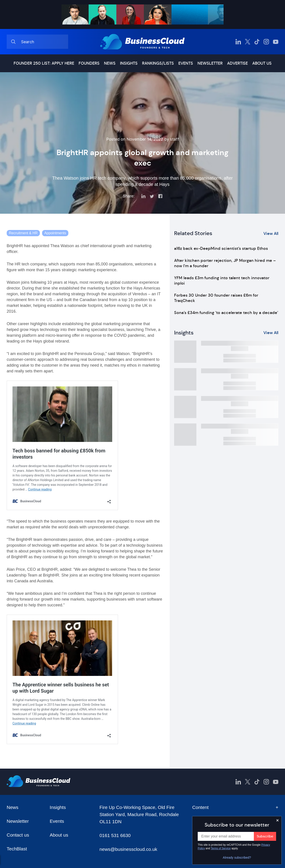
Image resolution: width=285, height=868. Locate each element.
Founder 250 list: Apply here (44, 63)
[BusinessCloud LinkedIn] (238, 42)
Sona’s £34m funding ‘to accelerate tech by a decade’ (226, 313)
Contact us (18, 835)
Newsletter (210, 63)
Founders (89, 63)
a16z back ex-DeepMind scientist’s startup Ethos (221, 248)
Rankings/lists (158, 63)
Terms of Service (221, 848)
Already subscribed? (237, 858)
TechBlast (17, 849)
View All (271, 234)
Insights (129, 63)
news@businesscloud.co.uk (128, 849)
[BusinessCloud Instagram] (266, 42)
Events (186, 63)
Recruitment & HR (23, 233)
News (110, 63)
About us (262, 63)
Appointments (55, 233)
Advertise (237, 63)
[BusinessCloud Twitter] (248, 42)
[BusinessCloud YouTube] (276, 42)
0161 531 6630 (115, 835)
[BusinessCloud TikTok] (257, 42)
